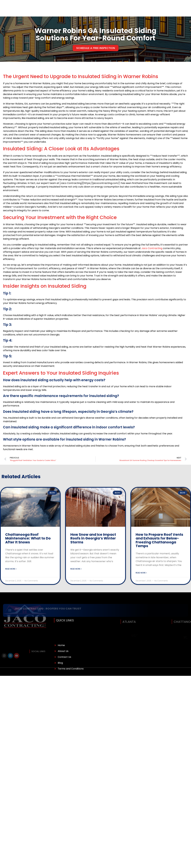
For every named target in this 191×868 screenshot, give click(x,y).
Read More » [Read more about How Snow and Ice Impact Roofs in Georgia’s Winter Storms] (76, 569)
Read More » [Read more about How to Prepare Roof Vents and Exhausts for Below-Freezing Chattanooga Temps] (141, 573)
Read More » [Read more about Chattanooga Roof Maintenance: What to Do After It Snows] (11, 569)
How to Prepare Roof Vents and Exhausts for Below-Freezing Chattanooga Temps (159, 540)
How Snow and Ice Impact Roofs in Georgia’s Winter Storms (93, 538)
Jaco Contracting (152, 248)
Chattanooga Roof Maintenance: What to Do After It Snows (28, 538)
